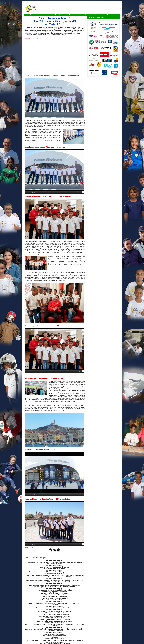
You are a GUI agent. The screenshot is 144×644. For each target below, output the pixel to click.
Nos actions (59, 15)
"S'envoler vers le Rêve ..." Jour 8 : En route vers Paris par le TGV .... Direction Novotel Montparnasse (51, 597)
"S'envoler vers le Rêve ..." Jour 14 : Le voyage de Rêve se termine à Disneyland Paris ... (51, 570)
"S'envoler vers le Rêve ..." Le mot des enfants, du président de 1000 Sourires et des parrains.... (51, 627)
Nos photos (85, 15)
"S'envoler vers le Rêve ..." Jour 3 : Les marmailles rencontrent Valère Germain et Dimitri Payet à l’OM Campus (51, 614)
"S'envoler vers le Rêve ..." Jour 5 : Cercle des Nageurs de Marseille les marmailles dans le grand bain (54, 606)
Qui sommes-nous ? (45, 15)
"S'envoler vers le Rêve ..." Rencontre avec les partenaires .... (52, 630)
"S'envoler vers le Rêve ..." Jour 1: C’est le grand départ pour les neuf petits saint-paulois (55, 622)
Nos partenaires (112, 15)
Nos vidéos (72, 15)
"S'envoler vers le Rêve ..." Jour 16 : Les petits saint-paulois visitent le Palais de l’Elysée (55, 566)
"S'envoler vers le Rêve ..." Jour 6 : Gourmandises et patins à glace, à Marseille (51, 600)
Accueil (32, 15)
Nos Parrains (99, 15)
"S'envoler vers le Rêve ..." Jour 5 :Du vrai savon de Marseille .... (51, 603)
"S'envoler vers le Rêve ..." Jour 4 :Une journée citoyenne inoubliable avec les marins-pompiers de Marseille (53, 611)
